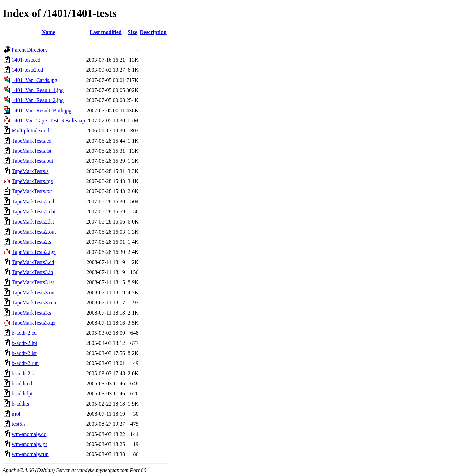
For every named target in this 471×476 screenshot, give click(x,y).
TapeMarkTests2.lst (33, 222)
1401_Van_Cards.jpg (35, 80)
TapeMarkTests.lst (32, 151)
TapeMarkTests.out (33, 161)
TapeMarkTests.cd (32, 141)
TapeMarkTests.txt (32, 191)
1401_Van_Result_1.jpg (38, 90)
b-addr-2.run (25, 363)
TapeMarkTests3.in (33, 272)
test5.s (19, 424)
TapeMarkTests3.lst (33, 282)
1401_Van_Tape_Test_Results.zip (48, 121)
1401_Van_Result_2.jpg (38, 100)
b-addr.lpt (22, 394)
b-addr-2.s (23, 373)
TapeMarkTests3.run (34, 303)
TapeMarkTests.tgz (32, 181)
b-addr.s (20, 404)
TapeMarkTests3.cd (33, 262)
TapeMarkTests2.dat (34, 212)
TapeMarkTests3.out (34, 292)
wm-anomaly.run (30, 454)
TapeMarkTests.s (30, 171)
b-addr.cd (22, 383)
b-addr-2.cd (24, 333)
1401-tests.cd (26, 60)
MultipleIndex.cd (31, 131)
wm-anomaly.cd (29, 434)
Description (153, 32)
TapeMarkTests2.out (34, 232)
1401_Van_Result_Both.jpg (42, 110)
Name (48, 32)
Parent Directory (30, 50)
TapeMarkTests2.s (31, 242)
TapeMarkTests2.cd (33, 201)
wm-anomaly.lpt (29, 444)
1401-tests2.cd (27, 70)
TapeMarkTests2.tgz (34, 252)
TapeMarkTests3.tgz (34, 323)
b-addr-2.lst (24, 353)
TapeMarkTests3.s (31, 313)
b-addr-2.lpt (25, 343)
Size (133, 32)
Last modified (106, 32)
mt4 (16, 414)
